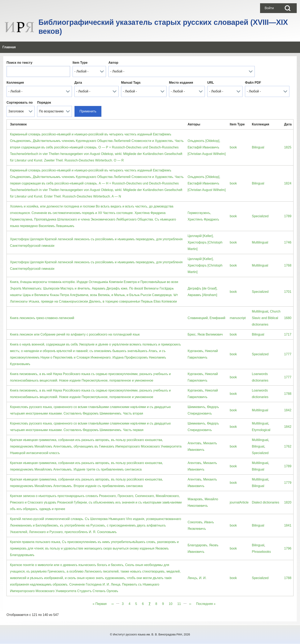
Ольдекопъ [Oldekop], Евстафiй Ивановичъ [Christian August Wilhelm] (207, 147)
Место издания (181, 83)
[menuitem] (269, 8)
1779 (288, 483)
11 (180, 603)
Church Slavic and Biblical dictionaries (266, 318)
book (233, 147)
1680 (288, 318)
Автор (113, 63)
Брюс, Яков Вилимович (205, 334)
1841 (288, 525)
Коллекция (15, 83)
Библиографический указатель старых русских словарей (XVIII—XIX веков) (163, 27)
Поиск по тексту (19, 63)
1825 (288, 147)
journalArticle (239, 502)
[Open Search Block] (288, 8)
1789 (288, 216)
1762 (288, 446)
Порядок (44, 103)
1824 (288, 183)
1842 (288, 410)
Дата (78, 83)
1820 (288, 502)
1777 (288, 354)
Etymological (261, 430)
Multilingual (260, 242)
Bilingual (258, 147)
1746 (288, 242)
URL (211, 83)
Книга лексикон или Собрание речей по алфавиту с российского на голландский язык (75, 334)
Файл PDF (253, 83)
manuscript (238, 318)
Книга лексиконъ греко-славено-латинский (42, 318)
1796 (288, 548)
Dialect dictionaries (266, 502)
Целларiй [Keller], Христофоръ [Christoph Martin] (205, 242)
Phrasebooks (261, 552)
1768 (288, 265)
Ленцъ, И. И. (197, 578)
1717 (288, 334)
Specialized (260, 216)
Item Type (80, 63)
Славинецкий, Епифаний (206, 318)
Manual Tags (131, 83)
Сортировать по (20, 103)
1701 (288, 292)
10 (172, 603)
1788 (288, 394)
